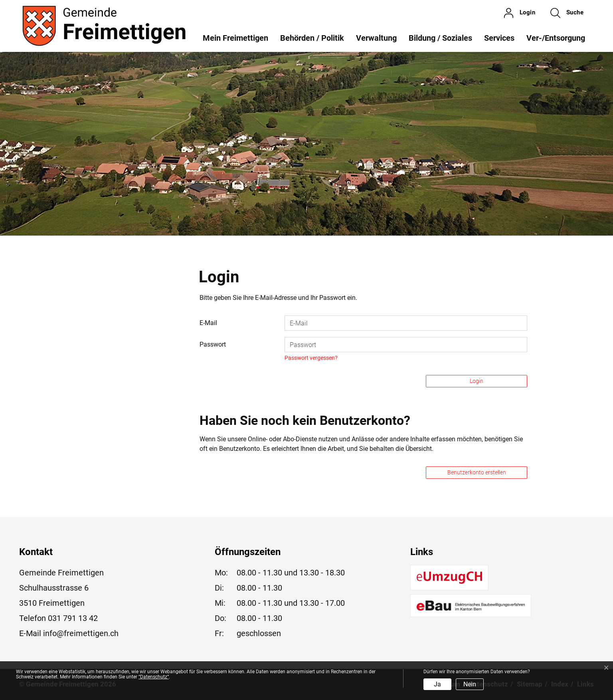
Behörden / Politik (312, 38)
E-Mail (208, 323)
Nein (470, 684)
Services (499, 38)
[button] (567, 13)
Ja (437, 684)
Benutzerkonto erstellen (477, 472)
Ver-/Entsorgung (556, 38)
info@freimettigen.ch (81, 633)
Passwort (213, 344)
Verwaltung (376, 38)
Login (477, 381)
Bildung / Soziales (440, 38)
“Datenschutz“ (154, 677)
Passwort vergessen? (311, 358)
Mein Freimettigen (235, 38)
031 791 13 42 (73, 618)
